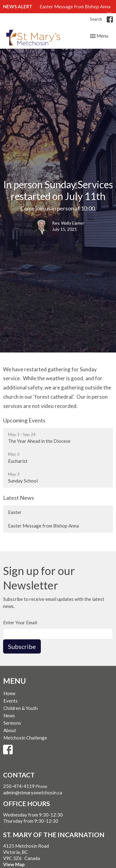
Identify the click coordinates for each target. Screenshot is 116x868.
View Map (14, 864)
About (10, 730)
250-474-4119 (19, 786)
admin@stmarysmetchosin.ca (33, 793)
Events (11, 701)
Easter (15, 512)
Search (96, 19)
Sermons (12, 723)
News (9, 715)
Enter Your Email (20, 622)
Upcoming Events (24, 420)
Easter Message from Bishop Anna (75, 6)
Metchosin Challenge (25, 738)
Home (9, 693)
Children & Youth (21, 708)
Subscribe (22, 646)
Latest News (19, 498)
